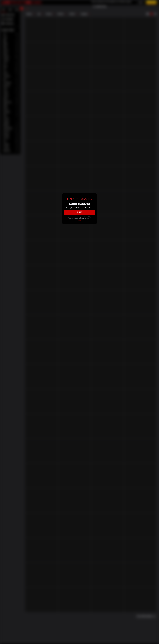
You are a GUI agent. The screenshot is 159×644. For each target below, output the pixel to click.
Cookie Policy (87, 217)
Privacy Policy (72, 218)
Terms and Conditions (85, 218)
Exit (79, 221)
